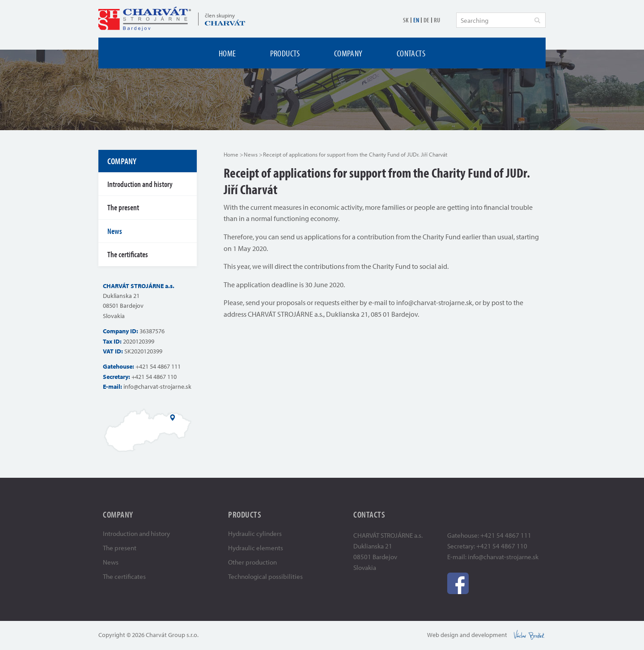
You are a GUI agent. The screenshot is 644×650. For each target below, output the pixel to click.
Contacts (411, 53)
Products (285, 53)
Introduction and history (140, 184)
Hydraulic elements (256, 548)
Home (227, 53)
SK (406, 20)
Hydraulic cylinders (255, 533)
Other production (252, 562)
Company (348, 53)
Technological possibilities (265, 576)
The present (123, 207)
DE (426, 20)
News (251, 154)
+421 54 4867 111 (158, 366)
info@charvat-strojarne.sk (157, 387)
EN (416, 20)
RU (437, 20)
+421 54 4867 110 (154, 377)
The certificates (128, 254)
